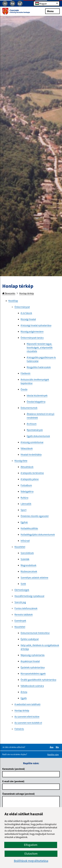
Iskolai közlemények (37, 395)
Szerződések (27, 553)
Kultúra (24, 498)
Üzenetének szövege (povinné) (19, 794)
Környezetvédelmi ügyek (33, 673)
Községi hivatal (28, 319)
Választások (27, 448)
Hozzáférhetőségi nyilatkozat (29, 596)
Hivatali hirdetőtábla (31, 454)
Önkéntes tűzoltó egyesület (35, 516)
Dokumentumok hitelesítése (35, 633)
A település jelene (30, 479)
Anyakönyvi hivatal (30, 661)
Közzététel (20, 547)
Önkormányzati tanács (32, 338)
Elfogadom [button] (31, 845)
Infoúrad (25, 541)
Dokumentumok (29, 408)
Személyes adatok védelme (34, 577)
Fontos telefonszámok (26, 608)
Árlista (24, 692)
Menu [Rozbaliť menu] (52, 11)
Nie (58, 747)
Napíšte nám (53, 755)
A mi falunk (26, 313)
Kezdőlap (13, 301)
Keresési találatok (24, 614)
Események (20, 621)
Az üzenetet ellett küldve (27, 717)
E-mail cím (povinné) (13, 781)
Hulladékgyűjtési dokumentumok (38, 534)
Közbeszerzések (29, 571)
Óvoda (24, 389)
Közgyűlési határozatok (39, 367)
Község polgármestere (32, 331)
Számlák (25, 559)
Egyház (24, 522)
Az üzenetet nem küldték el (28, 723)
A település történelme (32, 473)
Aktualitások (27, 467)
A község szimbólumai (32, 442)
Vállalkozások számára (32, 686)
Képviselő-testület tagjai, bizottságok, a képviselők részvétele (40, 347)
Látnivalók (26, 504)
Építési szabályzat (30, 639)
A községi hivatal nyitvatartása (36, 325)
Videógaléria (27, 491)
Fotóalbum (26, 485)
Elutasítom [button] (31, 854)
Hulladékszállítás (29, 528)
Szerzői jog (20, 602)
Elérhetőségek (22, 590)
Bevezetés (9, 293)
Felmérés (19, 729)
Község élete (21, 461)
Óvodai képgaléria (36, 402)
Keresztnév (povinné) (14, 769)
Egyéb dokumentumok (38, 436)
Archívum (32, 424)
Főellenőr (26, 373)
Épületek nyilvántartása (33, 667)
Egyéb (24, 698)
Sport (24, 510)
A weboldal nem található (27, 704)
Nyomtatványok (35, 430)
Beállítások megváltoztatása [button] (31, 861)
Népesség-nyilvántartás (33, 655)
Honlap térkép (27, 293)
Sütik (23, 584)
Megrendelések (28, 565)
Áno (52, 747)
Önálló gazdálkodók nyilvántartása (38, 680)
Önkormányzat (22, 307)
